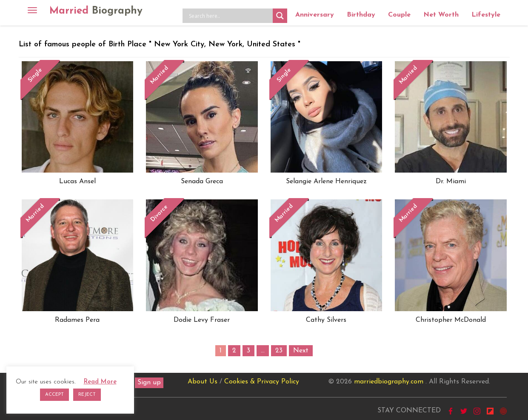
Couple (399, 15)
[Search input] (230, 16)
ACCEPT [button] (54, 395)
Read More (100, 382)
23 (279, 351)
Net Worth (441, 15)
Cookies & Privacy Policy (262, 382)
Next (301, 351)
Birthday (361, 15)
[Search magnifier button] (280, 16)
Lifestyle (486, 15)
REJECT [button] (87, 395)
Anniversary (315, 15)
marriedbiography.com (389, 382)
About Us (203, 382)
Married (96, 11)
